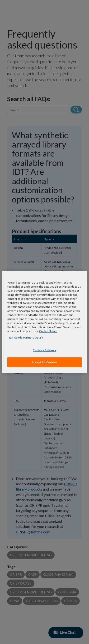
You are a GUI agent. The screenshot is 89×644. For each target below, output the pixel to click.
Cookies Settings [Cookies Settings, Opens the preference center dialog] (44, 350)
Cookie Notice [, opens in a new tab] (48, 331)
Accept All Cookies (44, 362)
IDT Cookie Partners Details (26, 337)
